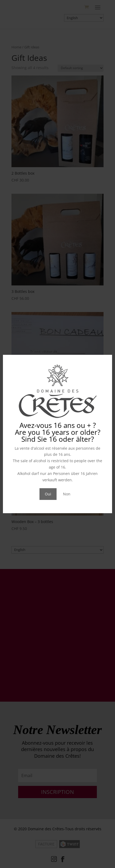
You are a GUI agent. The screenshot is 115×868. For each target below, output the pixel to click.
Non (67, 494)
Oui (48, 494)
